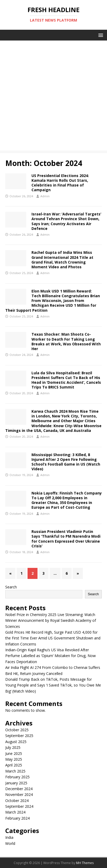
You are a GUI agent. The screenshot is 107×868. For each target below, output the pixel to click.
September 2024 (19, 806)
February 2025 (17, 777)
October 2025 (17, 730)
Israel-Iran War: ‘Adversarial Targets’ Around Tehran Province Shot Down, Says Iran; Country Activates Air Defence (66, 221)
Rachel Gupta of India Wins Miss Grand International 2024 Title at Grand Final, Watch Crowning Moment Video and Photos (62, 260)
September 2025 (19, 736)
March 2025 (15, 771)
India (9, 837)
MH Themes (85, 863)
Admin (45, 196)
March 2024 (15, 812)
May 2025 (14, 759)
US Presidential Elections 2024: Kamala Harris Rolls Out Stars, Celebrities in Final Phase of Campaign (60, 183)
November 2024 (19, 794)
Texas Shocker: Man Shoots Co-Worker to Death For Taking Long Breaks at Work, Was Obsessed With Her (66, 341)
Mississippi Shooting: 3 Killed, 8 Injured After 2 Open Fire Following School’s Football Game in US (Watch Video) (66, 462)
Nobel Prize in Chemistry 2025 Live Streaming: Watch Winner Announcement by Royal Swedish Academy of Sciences (51, 620)
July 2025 (13, 747)
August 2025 (16, 742)
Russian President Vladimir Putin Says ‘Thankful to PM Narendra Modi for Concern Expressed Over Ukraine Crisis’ (66, 539)
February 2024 (17, 818)
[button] (100, 35)
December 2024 (19, 789)
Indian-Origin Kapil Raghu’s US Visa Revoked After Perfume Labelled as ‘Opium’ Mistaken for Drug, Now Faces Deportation (50, 656)
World (10, 843)
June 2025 (14, 753)
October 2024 (17, 801)
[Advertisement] (53, 97)
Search (11, 587)
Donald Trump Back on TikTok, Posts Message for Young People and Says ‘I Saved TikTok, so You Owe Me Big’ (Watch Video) (53, 685)
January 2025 (16, 783)
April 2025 (14, 765)
